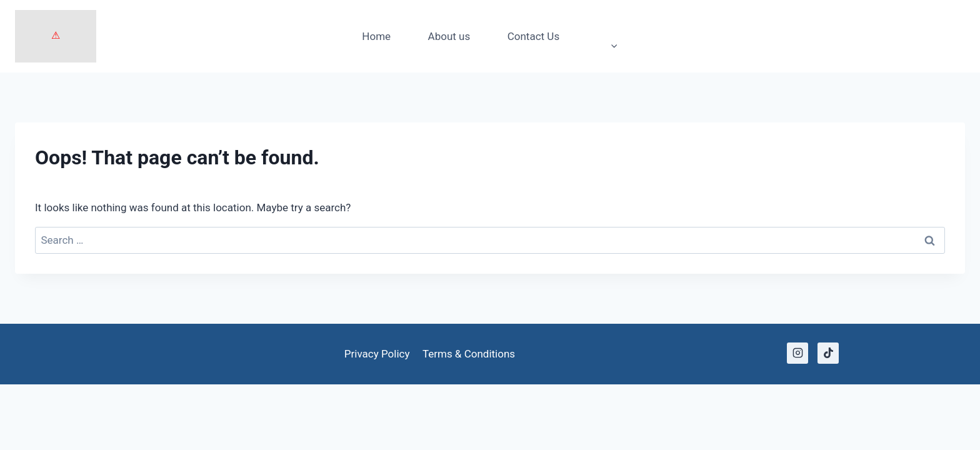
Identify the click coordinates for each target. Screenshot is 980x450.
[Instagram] (797, 353)
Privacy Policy (377, 354)
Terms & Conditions (469, 354)
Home (376, 36)
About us (449, 36)
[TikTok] (828, 353)
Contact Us (533, 36)
